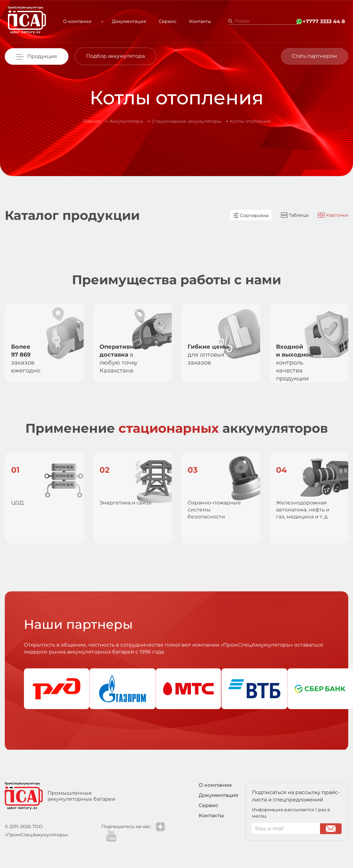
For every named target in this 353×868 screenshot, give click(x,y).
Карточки (333, 215)
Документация (124, 21)
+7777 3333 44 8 (324, 21)
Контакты (195, 21)
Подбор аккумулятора (116, 56)
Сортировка (251, 215)
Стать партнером (314, 56)
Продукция (42, 56)
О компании (80, 21)
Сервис (163, 21)
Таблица (295, 215)
